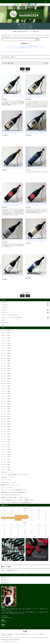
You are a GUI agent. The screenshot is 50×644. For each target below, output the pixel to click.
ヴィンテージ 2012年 (6, 434)
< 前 (22, 69)
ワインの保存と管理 (34, 32)
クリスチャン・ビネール (6, 480)
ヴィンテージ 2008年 (6, 424)
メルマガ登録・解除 (41, 634)
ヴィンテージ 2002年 (6, 409)
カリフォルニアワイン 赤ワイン (19, 52)
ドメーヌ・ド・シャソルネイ (7, 487)
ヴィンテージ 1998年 (6, 399)
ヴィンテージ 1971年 (6, 341)
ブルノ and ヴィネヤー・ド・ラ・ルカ (9, 482)
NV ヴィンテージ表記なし (6, 470)
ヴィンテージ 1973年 (6, 343)
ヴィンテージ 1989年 (6, 376)
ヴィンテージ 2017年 (6, 447)
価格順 (9, 63)
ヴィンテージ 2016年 (6, 444)
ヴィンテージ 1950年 (6, 333)
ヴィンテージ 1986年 (6, 368)
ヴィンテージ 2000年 (6, 404)
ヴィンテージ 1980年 (6, 353)
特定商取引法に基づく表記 (25, 634)
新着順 (12, 63)
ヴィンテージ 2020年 (6, 454)
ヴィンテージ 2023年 (6, 462)
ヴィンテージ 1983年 (6, 361)
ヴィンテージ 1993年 (6, 386)
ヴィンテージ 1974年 (6, 346)
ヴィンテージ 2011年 (6, 432)
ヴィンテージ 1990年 (6, 378)
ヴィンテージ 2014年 (6, 439)
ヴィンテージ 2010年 (6, 429)
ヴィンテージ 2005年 (6, 417)
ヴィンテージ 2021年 (6, 457)
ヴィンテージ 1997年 (6, 396)
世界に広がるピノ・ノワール (7, 472)
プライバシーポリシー (33, 634)
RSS (8, 636)
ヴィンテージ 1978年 (6, 351)
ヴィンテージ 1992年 (6, 384)
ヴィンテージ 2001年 (6, 406)
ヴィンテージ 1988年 (6, 373)
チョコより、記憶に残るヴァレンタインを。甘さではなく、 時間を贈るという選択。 (18, 500)
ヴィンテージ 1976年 (6, 348)
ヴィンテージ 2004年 (6, 414)
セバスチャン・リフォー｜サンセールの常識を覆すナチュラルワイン (14, 490)
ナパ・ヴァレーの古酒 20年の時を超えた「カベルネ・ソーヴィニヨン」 (15, 475)
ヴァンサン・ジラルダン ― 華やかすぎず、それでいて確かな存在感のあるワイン (17, 503)
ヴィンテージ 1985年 (6, 366)
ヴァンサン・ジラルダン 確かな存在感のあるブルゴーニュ (30, 46)
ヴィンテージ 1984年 (6, 363)
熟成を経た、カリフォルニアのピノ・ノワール (10, 485)
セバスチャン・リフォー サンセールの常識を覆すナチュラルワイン (19, 48)
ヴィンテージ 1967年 (6, 338)
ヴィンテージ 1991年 (6, 381)
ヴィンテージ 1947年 (6, 330)
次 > (28, 69)
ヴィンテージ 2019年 (6, 452)
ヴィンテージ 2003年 (6, 411)
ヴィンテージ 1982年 (6, 358)
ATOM (10, 636)
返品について (18, 634)
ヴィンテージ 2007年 (6, 422)
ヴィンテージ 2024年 (6, 465)
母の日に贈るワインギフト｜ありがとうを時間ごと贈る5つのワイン (14, 492)
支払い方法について (5, 634)
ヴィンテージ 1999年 (6, 401)
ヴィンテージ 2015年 (6, 442)
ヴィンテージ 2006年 (6, 419)
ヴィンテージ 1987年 (6, 371)
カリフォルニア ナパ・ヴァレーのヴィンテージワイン (12, 495)
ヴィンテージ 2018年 (6, 449)
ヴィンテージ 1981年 (6, 356)
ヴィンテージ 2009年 (6, 427)
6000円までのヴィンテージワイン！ (8, 477)
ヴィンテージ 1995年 (6, 391)
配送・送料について (12, 634)
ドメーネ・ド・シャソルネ (39, 48)
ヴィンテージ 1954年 (6, 335)
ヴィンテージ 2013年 (6, 437)
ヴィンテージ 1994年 (6, 389)
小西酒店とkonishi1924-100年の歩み (20, 32)
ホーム (3, 52)
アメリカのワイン (8, 52)
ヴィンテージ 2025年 (6, 467)
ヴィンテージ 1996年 (6, 394)
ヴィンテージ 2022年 (6, 460)
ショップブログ (4, 636)
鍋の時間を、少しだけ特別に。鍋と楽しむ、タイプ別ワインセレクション (15, 497)
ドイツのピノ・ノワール (13, 46)
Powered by (9, 642)
